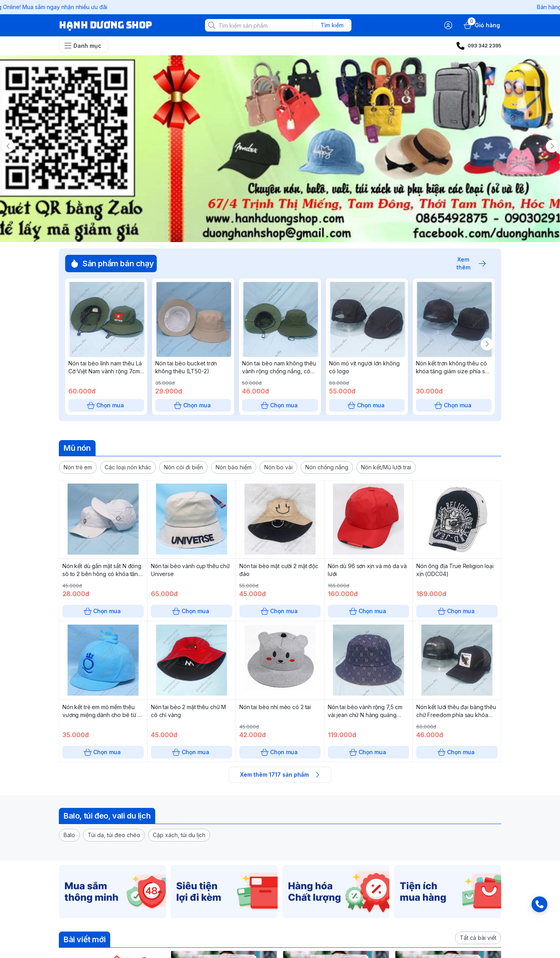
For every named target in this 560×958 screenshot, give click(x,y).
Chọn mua (106, 405)
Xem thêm (467, 263)
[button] (78, 467)
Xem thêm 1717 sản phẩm (280, 775)
